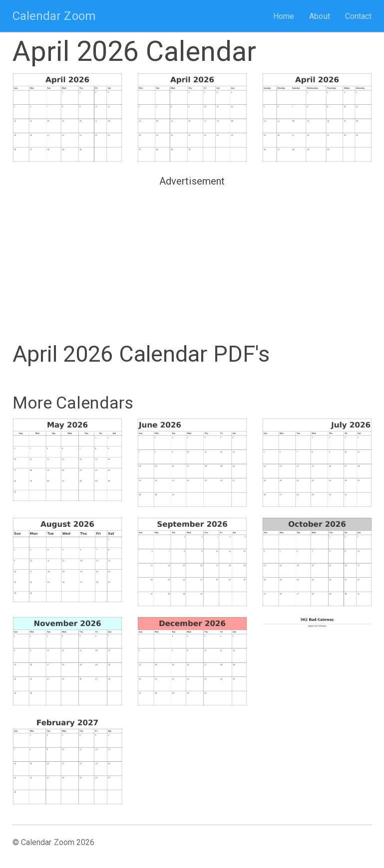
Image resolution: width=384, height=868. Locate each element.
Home (284, 16)
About (320, 16)
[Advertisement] (192, 260)
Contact (359, 16)
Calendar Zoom (54, 16)
